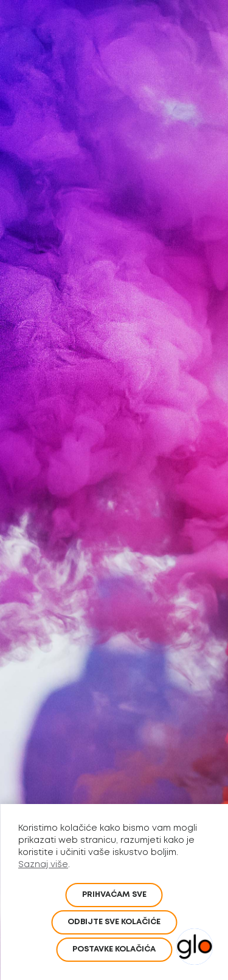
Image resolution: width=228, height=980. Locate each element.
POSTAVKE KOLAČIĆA (114, 949)
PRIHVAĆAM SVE (114, 895)
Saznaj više (43, 865)
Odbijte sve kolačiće (114, 922)
